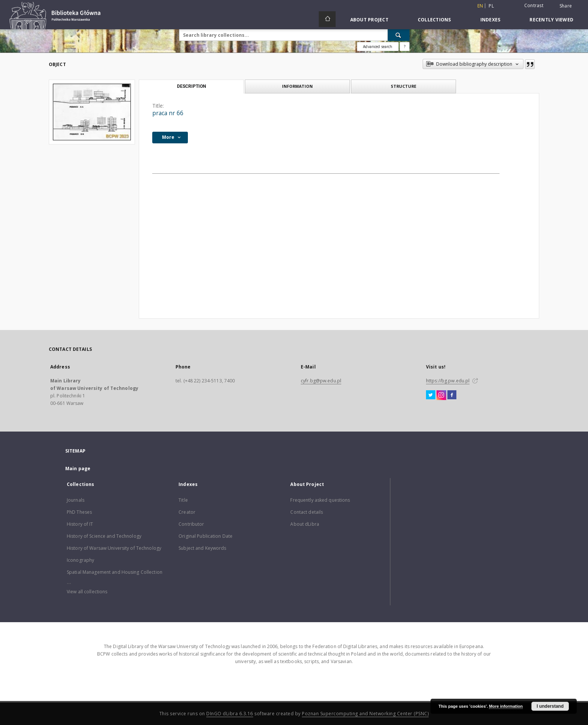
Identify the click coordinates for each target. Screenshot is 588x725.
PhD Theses (79, 512)
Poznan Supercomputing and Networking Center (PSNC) (365, 714)
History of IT (80, 524)
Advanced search (378, 47)
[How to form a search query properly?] (405, 47)
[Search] (399, 35)
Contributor (191, 524)
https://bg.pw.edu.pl (448, 381)
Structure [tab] (403, 86)
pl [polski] (491, 6)
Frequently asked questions (320, 500)
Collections (434, 20)
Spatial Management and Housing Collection (115, 572)
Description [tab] (191, 86)
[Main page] (327, 19)
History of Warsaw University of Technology (114, 548)
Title (183, 500)
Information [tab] (297, 86)
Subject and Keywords (202, 548)
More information (506, 706)
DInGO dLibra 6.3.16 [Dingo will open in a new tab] (230, 714)
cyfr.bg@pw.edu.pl (321, 381)
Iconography (80, 560)
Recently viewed (551, 20)
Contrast (534, 5)
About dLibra (304, 524)
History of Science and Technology (104, 536)
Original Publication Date (205, 536)
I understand (550, 706)
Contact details (307, 512)
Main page (78, 469)
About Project (369, 20)
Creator (187, 512)
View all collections (87, 592)
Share (566, 6)
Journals (76, 500)
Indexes (490, 20)
